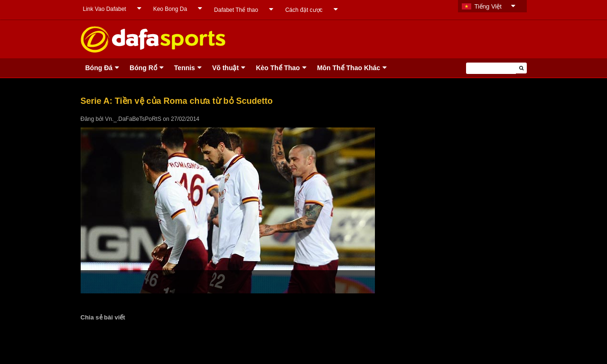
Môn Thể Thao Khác (349, 68)
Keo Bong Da (170, 9)
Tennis (185, 68)
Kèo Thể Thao (278, 68)
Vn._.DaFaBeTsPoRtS (133, 119)
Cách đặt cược (304, 10)
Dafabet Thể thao (236, 10)
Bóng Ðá (99, 68)
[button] (521, 68)
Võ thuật (225, 68)
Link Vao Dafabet (105, 9)
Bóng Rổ (143, 68)
